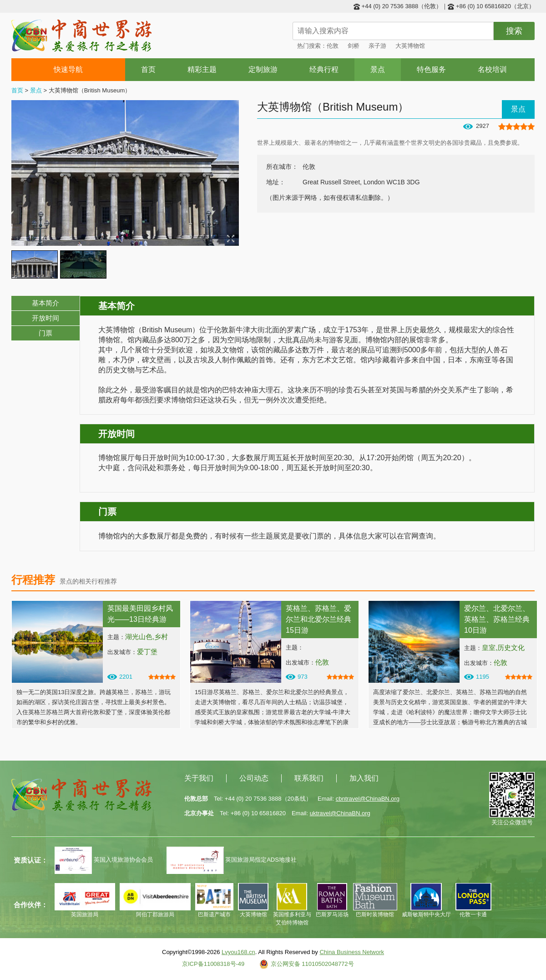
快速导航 (68, 69)
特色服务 (431, 69)
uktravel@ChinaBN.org (340, 813)
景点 (378, 69)
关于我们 (199, 778)
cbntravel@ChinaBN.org (368, 799)
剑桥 (354, 46)
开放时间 (45, 318)
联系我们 (309, 778)
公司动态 (254, 778)
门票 (45, 333)
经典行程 (324, 69)
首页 (148, 69)
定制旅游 (263, 69)
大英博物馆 (410, 46)
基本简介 (45, 303)
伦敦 (333, 46)
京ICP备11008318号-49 (213, 964)
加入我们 (364, 778)
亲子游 (377, 46)
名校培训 (492, 69)
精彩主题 (202, 69)
